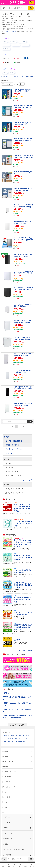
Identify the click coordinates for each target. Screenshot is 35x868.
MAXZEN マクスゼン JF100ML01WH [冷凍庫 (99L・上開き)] (23, 107)
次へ (23, 426)
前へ (12, 426)
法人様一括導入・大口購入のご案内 (17, 849)
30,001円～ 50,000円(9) (15, 493)
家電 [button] (4, 8)
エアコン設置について (22, 738)
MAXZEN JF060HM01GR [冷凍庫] (23, 173)
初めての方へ (17, 816)
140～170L (16, 45)
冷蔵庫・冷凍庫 (24, 77)
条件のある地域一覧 (11, 31)
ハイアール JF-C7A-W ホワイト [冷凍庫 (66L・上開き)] (23, 371)
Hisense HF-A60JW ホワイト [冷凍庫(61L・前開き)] (23, 222)
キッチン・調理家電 (13, 77)
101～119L (22, 42)
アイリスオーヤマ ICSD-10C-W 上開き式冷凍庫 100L (23, 305)
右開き (5, 72)
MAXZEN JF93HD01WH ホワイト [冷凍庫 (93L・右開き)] (23, 90)
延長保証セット (25, 736)
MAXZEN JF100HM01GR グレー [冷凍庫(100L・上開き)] (23, 189)
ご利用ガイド (17, 827)
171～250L (25, 45)
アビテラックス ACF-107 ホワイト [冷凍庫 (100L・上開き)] (23, 338)
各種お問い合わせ (17, 833)
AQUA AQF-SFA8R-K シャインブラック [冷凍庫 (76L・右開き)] (23, 388)
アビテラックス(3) (14, 472)
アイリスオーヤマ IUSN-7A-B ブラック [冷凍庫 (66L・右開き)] (23, 289)
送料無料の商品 (22, 741)
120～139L (6, 45)
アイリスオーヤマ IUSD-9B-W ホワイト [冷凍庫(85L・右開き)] (24, 206)
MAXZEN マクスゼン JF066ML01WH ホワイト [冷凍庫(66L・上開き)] (23, 141)
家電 (6, 77)
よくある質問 (17, 822)
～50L (5, 42)
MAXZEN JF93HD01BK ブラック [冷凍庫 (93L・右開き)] (23, 123)
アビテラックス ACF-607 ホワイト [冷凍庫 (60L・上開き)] (23, 355)
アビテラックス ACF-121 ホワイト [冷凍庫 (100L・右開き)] (23, 322)
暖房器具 (14, 736)
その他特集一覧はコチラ (25, 651)
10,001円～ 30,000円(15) (16, 489)
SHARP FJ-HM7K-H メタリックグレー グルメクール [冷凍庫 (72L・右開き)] (23, 240)
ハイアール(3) (12, 468)
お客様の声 (17, 843)
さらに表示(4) (28, 480)
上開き (12, 72)
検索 (31, 8)
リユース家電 (9, 738)
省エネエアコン (10, 741)
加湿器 (7, 736)
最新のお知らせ (17, 838)
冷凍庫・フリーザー (14, 449)
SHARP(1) (11, 463)
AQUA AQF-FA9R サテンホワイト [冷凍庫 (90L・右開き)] (23, 404)
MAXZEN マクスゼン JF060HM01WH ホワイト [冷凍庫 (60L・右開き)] (23, 157)
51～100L (13, 42)
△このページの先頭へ (18, 725)
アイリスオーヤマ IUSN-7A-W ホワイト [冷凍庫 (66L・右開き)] (24, 272)
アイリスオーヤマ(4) (14, 476)
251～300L (6, 48)
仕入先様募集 (17, 854)
